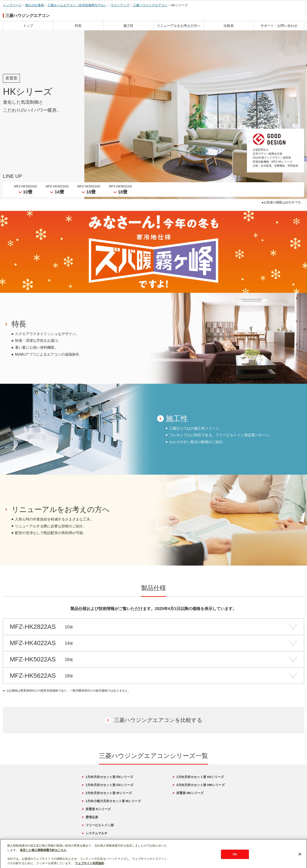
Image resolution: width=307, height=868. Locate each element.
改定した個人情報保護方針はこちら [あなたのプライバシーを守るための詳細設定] (43, 862)
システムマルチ (97, 833)
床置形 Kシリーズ (98, 809)
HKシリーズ (179, 5)
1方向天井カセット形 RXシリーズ (109, 777)
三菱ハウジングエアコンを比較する (158, 720)
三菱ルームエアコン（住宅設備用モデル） (77, 5)
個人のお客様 (35, 5)
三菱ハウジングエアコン (150, 5)
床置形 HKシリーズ (190, 793)
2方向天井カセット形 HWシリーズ (201, 785)
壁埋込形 (92, 817)
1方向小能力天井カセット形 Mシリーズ (113, 801)
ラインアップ (120, 5)
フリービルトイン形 (100, 825)
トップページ (12, 5)
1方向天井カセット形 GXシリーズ (109, 785)
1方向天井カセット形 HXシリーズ (200, 777)
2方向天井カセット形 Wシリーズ (109, 793)
